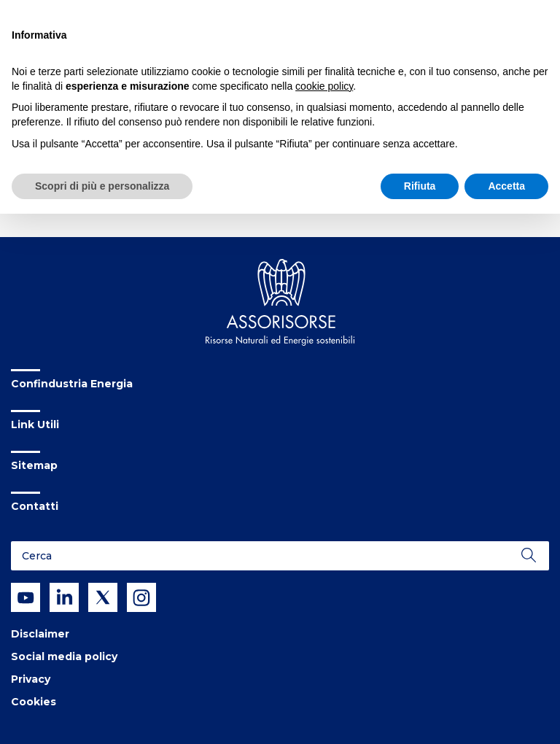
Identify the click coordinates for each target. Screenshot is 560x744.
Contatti (35, 506)
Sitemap (34, 465)
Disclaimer (40, 634)
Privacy (31, 679)
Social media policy (64, 656)
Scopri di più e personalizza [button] (102, 186)
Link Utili (35, 425)
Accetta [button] (506, 186)
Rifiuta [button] (420, 186)
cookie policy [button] (324, 86)
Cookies (34, 702)
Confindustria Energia (72, 384)
